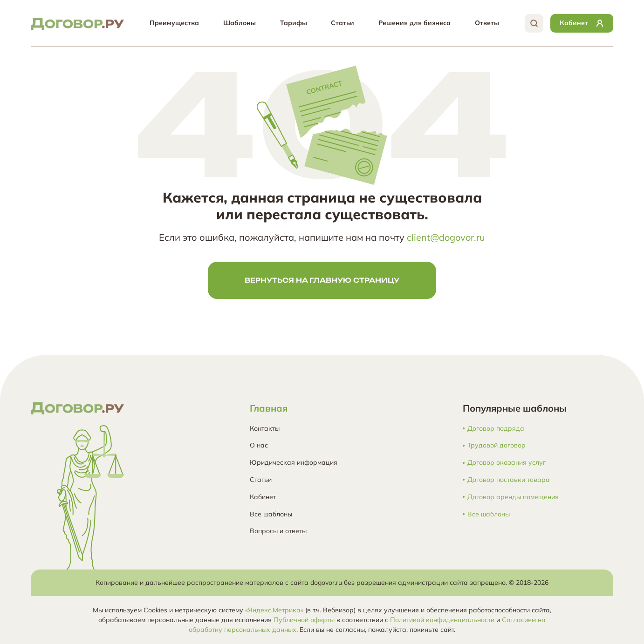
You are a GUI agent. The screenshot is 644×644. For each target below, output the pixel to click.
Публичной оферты (304, 620)
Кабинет (263, 497)
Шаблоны (240, 23)
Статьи (343, 23)
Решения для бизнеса (414, 23)
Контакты (265, 428)
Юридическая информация (294, 462)
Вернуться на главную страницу (322, 280)
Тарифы (294, 23)
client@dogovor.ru (446, 237)
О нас (259, 445)
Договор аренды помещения (513, 497)
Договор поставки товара (509, 480)
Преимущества (174, 23)
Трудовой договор (497, 445)
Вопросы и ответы (278, 531)
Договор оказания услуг (507, 463)
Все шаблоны (271, 514)
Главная (269, 408)
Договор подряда (496, 429)
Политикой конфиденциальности (442, 620)
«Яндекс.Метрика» (274, 610)
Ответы (487, 23)
